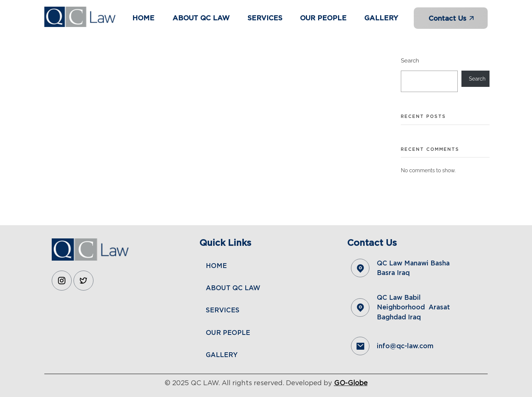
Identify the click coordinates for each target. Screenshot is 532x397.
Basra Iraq (393, 273)
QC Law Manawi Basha (414, 263)
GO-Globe (351, 383)
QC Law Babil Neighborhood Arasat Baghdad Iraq (413, 307)
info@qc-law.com (405, 346)
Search (410, 61)
